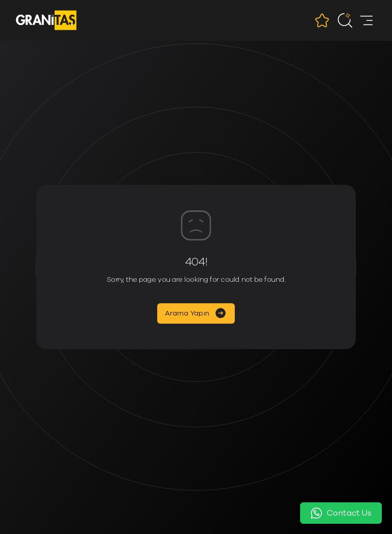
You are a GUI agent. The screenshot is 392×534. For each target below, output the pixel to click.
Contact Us (341, 513)
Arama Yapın (187, 313)
